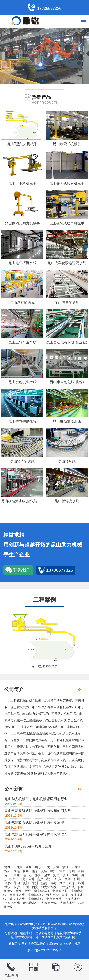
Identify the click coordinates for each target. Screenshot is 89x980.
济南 (44, 883)
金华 (68, 879)
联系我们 (22, 570)
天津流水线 (67, 887)
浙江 (66, 867)
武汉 (7, 887)
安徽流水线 (49, 903)
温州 (31, 879)
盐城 (47, 875)
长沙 (17, 887)
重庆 (29, 867)
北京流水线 (54, 899)
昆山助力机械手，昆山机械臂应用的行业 (36, 799)
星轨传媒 (55, 944)
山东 (38, 867)
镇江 (66, 875)
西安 (35, 887)
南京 (35, 871)
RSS (65, 944)
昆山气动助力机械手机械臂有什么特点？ (36, 835)
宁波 (22, 879)
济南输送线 (36, 895)
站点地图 (75, 944)
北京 (20, 867)
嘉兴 (40, 879)
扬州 (56, 875)
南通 (17, 875)
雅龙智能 (52, 895)
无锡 (44, 871)
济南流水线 (36, 899)
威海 (72, 883)
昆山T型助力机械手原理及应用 (28, 847)
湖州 (49, 879)
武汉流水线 (17, 899)
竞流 (65, 895)
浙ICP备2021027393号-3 (44, 950)
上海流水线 (72, 899)
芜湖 (17, 883)
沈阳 (7, 871)
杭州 (12, 879)
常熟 (81, 871)
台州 (77, 879)
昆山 (7, 875)
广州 (26, 887)
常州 (62, 871)
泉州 (35, 883)
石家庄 (76, 867)
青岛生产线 (23, 891)
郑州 (81, 883)
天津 (56, 867)
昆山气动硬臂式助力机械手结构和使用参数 (38, 811)
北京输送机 (60, 891)
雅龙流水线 (49, 887)
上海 (47, 867)
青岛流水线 (30, 903)
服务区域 (14, 944)
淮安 (38, 875)
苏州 (72, 871)
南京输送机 (42, 891)
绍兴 (58, 879)
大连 (17, 871)
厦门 (26, 883)
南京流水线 (17, 895)
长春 (26, 871)
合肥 (7, 883)
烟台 (62, 883)
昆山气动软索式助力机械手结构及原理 (34, 823)
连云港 (27, 875)
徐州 (53, 871)
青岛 (53, 883)
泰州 (75, 875)
